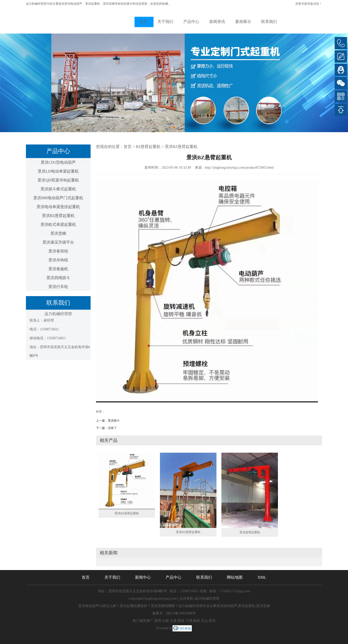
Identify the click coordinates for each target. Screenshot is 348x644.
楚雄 (181, 621)
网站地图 (235, 577)
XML (262, 577)
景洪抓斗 (114, 421)
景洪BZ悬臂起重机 (58, 216)
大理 (189, 621)
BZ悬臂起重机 (148, 147)
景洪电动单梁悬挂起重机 (58, 207)
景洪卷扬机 (58, 269)
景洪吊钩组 (58, 260)
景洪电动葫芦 (73, 4)
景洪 (212, 621)
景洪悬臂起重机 (250, 532)
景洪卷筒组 (58, 251)
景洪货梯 (58, 233)
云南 (165, 621)
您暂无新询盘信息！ (309, 4)
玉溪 (173, 621)
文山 (204, 621)
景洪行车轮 (58, 287)
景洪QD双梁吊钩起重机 (58, 180)
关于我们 (165, 22)
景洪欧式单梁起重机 (58, 224)
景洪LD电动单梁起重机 (58, 171)
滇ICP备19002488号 (181, 613)
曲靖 (196, 621)
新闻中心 (143, 577)
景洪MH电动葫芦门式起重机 (58, 198)
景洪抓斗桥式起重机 (58, 189)
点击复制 (186, 599)
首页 (143, 22)
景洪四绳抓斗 (58, 278)
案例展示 (243, 22)
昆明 (158, 621)
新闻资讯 (217, 22)
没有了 (112, 428)
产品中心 (191, 22)
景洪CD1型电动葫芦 (58, 162)
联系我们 (269, 22)
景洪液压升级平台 (58, 242)
